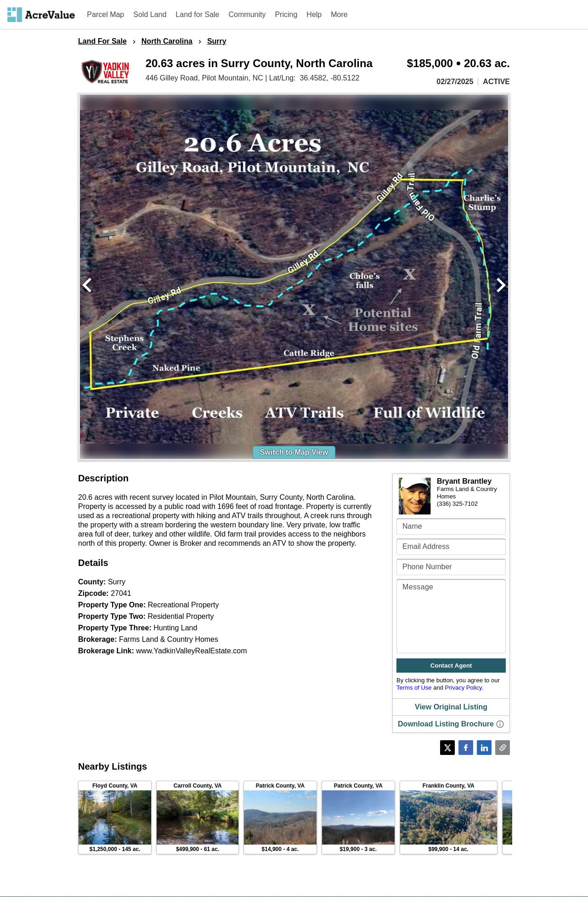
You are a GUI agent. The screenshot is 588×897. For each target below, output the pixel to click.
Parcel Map (105, 14)
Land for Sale (197, 14)
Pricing (286, 14)
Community (247, 14)
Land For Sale (102, 41)
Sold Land (150, 14)
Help (314, 14)
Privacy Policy (464, 688)
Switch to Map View (294, 452)
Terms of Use (414, 688)
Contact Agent (451, 666)
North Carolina (167, 41)
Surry (217, 41)
